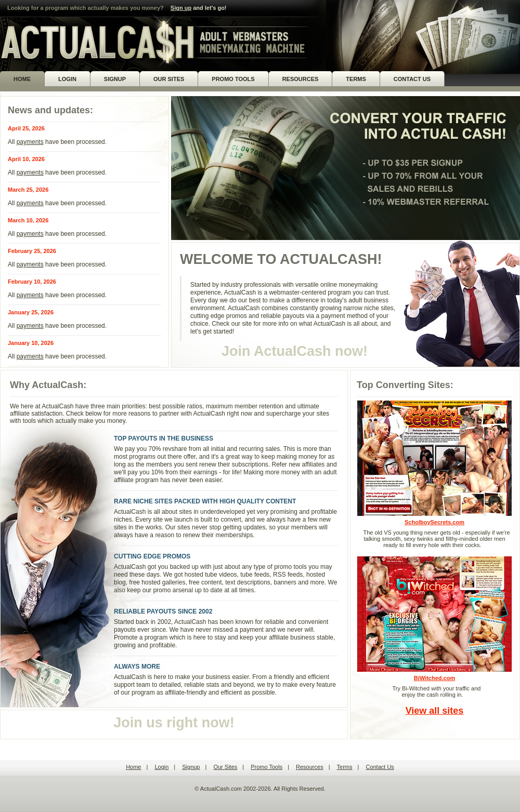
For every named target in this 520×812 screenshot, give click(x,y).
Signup (191, 767)
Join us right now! (174, 723)
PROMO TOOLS (233, 79)
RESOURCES (301, 79)
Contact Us (380, 767)
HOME (22, 79)
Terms (345, 767)
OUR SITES (169, 79)
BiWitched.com (434, 618)
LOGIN (67, 79)
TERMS (356, 79)
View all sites (435, 711)
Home (133, 767)
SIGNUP (115, 79)
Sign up (181, 8)
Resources (310, 767)
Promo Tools (266, 767)
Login (161, 767)
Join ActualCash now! (295, 351)
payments (30, 142)
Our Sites (225, 767)
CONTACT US (412, 79)
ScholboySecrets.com (434, 463)
